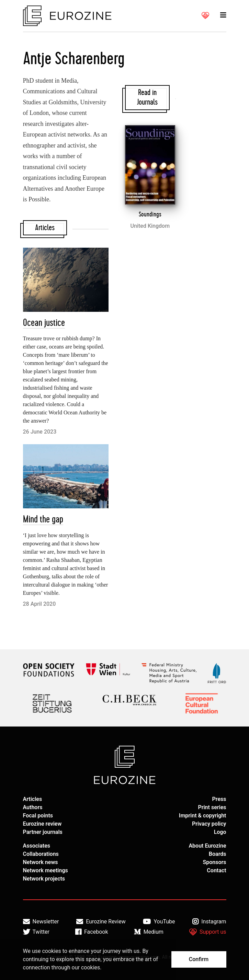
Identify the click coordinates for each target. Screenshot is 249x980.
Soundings (150, 214)
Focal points (38, 816)
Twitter (36, 932)
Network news (41, 862)
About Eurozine (207, 846)
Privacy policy (209, 824)
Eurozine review (42, 824)
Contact (216, 870)
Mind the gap (43, 519)
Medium (149, 932)
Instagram (209, 922)
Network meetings (46, 870)
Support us (208, 932)
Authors (33, 807)
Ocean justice (44, 323)
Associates (37, 846)
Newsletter (41, 922)
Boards (218, 854)
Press (219, 799)
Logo (220, 832)
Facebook (92, 932)
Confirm (199, 959)
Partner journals (43, 832)
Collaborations (41, 854)
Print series (212, 807)
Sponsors (214, 862)
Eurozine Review (101, 922)
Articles (33, 799)
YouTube (159, 922)
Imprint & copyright (203, 816)
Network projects (44, 879)
